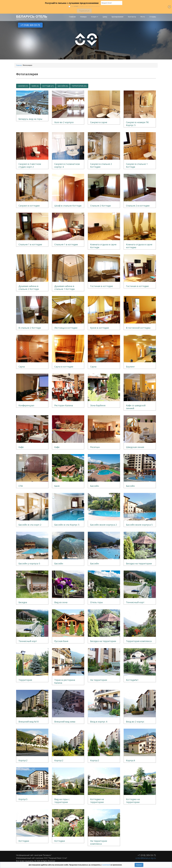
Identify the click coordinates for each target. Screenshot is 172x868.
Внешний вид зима (65, 722)
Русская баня (61, 641)
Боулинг (130, 367)
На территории (99, 680)
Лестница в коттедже (66, 328)
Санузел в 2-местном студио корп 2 (30, 165)
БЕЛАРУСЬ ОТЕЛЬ (32, 17)
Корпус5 (23, 799)
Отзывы (153, 17)
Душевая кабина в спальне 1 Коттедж (64, 288)
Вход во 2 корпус (135, 722)
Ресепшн (95, 447)
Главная (72, 17)
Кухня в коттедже (100, 328)
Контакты (132, 17)
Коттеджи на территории (97, 801)
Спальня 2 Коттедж (100, 206)
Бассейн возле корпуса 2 (103, 525)
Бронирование (117, 17)
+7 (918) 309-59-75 (30, 25)
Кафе (35, 86)
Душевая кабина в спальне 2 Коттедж (29, 288)
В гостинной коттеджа (138, 328)
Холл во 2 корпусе (64, 122)
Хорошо (139, 865)
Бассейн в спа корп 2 (30, 525)
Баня (57, 486)
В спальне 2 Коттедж (30, 328)
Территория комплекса (139, 641)
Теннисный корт (135, 602)
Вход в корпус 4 (99, 722)
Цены (105, 17)
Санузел (23, 86)
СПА (21, 486)
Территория (79, 86)
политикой (106, 865)
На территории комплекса (99, 842)
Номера (83, 17)
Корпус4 (130, 760)
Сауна (22, 367)
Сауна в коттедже (64, 367)
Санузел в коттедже (29, 206)
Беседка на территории (139, 564)
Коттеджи (24, 841)
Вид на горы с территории (62, 801)
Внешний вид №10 (29, 722)
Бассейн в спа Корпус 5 (67, 525)
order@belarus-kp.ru (146, 858)
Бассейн (63, 86)
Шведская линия (135, 447)
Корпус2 (23, 760)
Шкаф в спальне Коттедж (68, 206)
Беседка (23, 602)
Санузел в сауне (99, 122)
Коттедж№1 (132, 680)
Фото (143, 17)
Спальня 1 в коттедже (30, 244)
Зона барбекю (98, 405)
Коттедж (48, 86)
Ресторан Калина (64, 405)
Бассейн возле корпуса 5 (139, 525)
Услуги (95, 17)
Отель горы (97, 602)
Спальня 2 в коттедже (138, 206)
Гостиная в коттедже (102, 286)
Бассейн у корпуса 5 (29, 564)
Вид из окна (61, 602)
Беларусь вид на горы (30, 119)
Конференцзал (26, 405)
